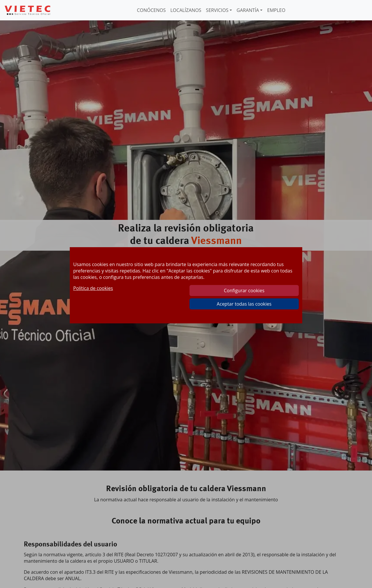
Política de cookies (93, 288)
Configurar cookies (244, 291)
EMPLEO (276, 10)
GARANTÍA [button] (248, 10)
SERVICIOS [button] (217, 10)
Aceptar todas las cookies (244, 304)
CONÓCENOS (151, 10)
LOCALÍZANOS (186, 10)
